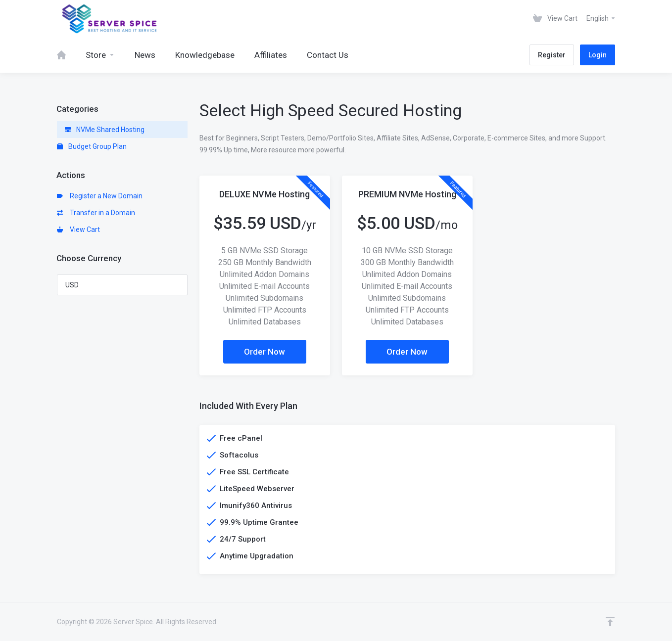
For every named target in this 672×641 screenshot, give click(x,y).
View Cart (78, 229)
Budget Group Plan (92, 146)
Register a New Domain (100, 196)
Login (598, 55)
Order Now (264, 352)
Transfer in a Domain (96, 213)
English (601, 18)
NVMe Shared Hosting (105, 130)
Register (552, 55)
